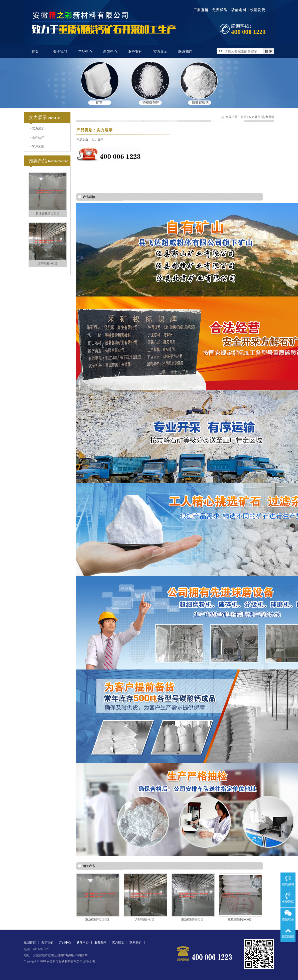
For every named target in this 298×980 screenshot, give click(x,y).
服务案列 (135, 52)
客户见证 (37, 146)
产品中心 (85, 52)
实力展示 (160, 52)
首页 (35, 52)
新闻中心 (110, 52)
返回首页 (30, 942)
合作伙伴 (37, 137)
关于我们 (60, 52)
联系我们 (185, 52)
